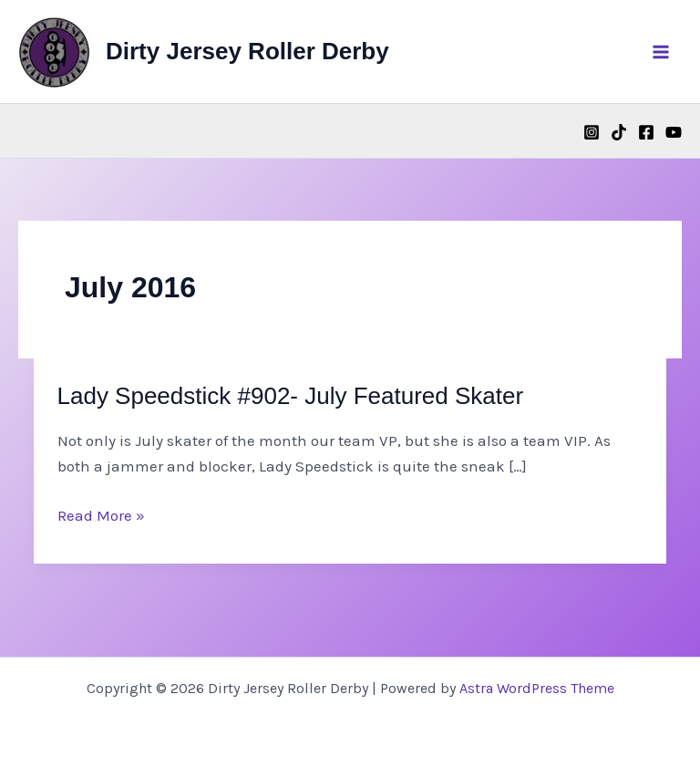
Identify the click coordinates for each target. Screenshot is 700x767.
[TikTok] (619, 132)
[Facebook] (646, 132)
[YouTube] (674, 132)
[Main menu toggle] (662, 52)
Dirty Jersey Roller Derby (247, 51)
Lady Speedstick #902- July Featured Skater (291, 396)
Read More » (101, 515)
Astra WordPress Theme (537, 688)
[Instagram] (592, 132)
